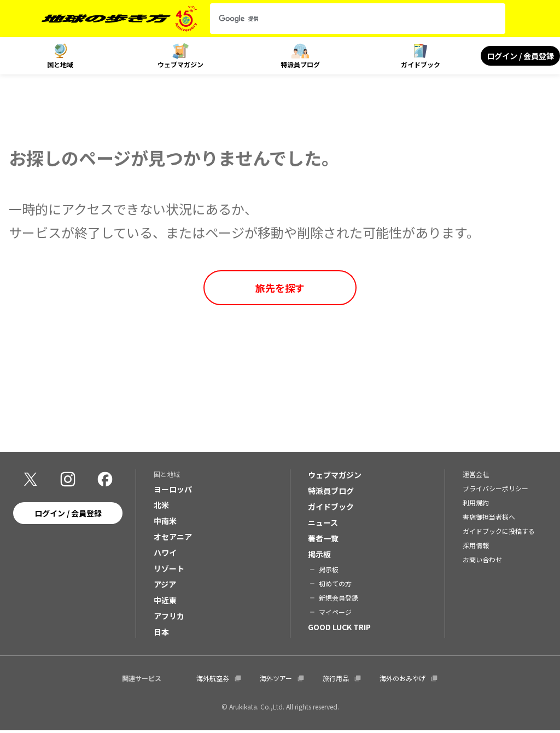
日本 (161, 634)
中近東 (165, 602)
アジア (165, 586)
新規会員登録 (339, 600)
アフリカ (169, 618)
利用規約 (476, 505)
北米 (161, 507)
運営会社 (476, 476)
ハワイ (165, 555)
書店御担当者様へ (489, 519)
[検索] (348, 19)
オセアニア (173, 539)
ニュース (323, 525)
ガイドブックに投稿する (499, 533)
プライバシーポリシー (495, 490)
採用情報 (476, 547)
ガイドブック (421, 64)
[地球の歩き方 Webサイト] (119, 19)
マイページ (335, 614)
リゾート (169, 571)
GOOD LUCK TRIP (339, 629)
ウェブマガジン (180, 64)
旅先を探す (280, 288)
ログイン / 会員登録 (520, 56)
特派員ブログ (300, 64)
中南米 (165, 523)
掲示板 (319, 556)
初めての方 (335, 586)
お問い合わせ (482, 562)
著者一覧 (323, 540)
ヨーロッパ (173, 491)
